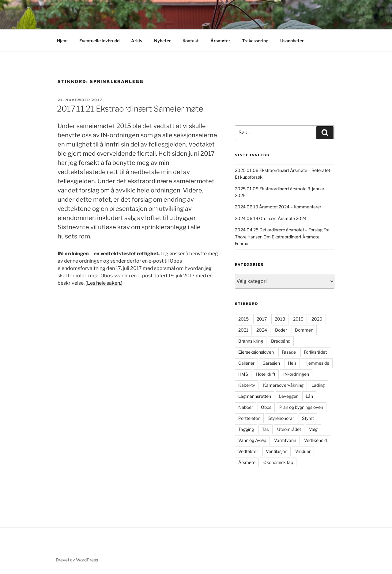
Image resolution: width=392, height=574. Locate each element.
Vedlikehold (315, 440)
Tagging (246, 429)
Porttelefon (249, 418)
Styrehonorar (281, 418)
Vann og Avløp (252, 440)
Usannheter (292, 41)
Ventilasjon (277, 451)
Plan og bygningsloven (301, 407)
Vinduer (303, 451)
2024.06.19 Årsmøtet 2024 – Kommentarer (278, 207)
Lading (318, 385)
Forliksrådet (315, 352)
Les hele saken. (104, 283)
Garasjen (271, 363)
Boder (281, 330)
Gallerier (246, 363)
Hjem (62, 41)
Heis (292, 363)
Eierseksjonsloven (256, 352)
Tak (266, 429)
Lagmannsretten (255, 396)
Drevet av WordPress (77, 560)
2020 (317, 319)
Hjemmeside (317, 363)
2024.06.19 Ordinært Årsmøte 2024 (271, 218)
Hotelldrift (266, 374)
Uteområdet (289, 429)
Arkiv (137, 41)
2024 (262, 330)
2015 (243, 319)
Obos (266, 407)
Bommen (304, 330)
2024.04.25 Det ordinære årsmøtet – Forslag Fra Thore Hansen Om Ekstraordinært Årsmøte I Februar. (282, 237)
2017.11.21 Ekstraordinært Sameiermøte (130, 109)
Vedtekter (248, 451)
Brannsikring (251, 341)
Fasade (289, 352)
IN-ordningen (296, 374)
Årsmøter (220, 41)
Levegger (288, 396)
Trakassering (255, 41)
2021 (243, 330)
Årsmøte (247, 462)
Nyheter (162, 41)
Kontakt (191, 41)
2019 (298, 319)
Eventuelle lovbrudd (99, 41)
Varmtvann (285, 440)
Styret (308, 418)
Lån (309, 396)
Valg (313, 429)
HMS (243, 374)
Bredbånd (281, 341)
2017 (262, 319)
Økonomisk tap (278, 462)
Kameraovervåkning (283, 385)
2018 (280, 319)
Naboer (246, 407)
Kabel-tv (247, 385)
